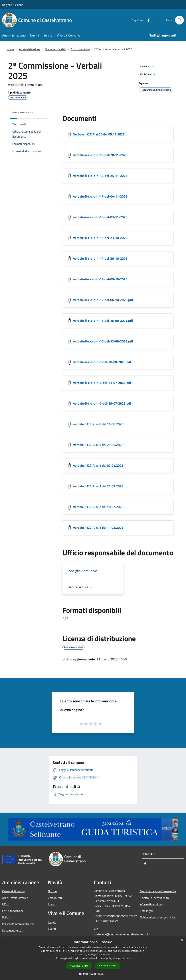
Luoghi (52, 922)
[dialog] (93, 958)
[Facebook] (147, 20)
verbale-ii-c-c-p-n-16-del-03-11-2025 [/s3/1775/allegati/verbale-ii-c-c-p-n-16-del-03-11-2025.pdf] (100, 217)
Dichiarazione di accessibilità (157, 917)
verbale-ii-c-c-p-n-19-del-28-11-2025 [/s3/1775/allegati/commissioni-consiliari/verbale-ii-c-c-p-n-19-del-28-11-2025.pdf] (100, 155)
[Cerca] (179, 20)
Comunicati (55, 898)
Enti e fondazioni (13, 911)
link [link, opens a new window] (128, 958)
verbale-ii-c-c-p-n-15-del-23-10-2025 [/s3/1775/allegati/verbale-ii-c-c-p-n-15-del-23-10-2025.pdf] (100, 238)
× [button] (182, 941)
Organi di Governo (13, 891)
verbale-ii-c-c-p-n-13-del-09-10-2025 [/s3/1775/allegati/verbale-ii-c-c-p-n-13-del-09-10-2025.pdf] (100, 279)
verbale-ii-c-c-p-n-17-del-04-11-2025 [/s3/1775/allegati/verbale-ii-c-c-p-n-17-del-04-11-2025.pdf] (100, 196)
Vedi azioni (148, 74)
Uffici (5, 904)
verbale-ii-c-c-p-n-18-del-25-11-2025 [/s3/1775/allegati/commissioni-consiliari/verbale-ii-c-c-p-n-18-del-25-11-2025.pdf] (100, 176)
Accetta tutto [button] (79, 966)
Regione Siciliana (13, 5)
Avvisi (52, 904)
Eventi (52, 929)
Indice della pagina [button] (23, 112)
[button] (93, 974)
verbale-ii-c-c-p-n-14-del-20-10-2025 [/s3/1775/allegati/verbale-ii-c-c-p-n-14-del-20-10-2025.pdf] (100, 258)
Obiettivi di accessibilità (154, 898)
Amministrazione (30, 49)
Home (10, 49)
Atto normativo (80, 49)
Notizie (52, 891)
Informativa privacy (151, 904)
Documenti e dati (55, 49)
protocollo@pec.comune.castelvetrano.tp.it (121, 934)
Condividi (147, 67)
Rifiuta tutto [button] (108, 966)
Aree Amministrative (15, 898)
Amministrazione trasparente (158, 891)
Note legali (146, 911)
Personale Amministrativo (18, 924)
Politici (6, 917)
